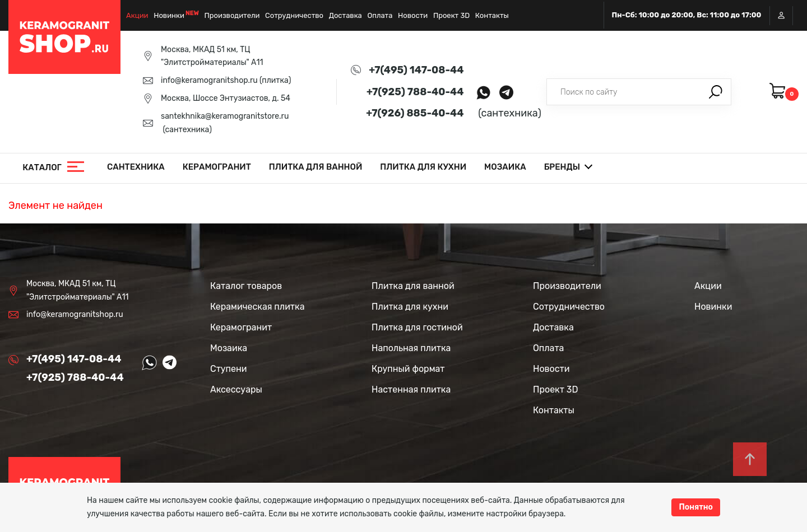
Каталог (42, 167)
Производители (232, 15)
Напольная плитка (411, 348)
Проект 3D (451, 15)
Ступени (229, 369)
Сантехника (136, 167)
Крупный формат (408, 369)
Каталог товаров (246, 286)
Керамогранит (217, 167)
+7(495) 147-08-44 (416, 70)
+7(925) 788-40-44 (415, 92)
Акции (137, 15)
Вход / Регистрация (781, 15)
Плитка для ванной (316, 167)
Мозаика (505, 167)
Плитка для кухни (423, 167)
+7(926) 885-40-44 (415, 113)
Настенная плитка (411, 389)
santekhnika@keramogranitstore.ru (225, 116)
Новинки (169, 15)
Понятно (696, 507)
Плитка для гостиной (417, 327)
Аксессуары (236, 389)
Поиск (716, 92)
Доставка (345, 15)
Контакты (492, 15)
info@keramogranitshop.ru (209, 80)
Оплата (380, 15)
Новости (413, 15)
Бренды (562, 167)
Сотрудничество (294, 15)
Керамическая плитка (257, 307)
